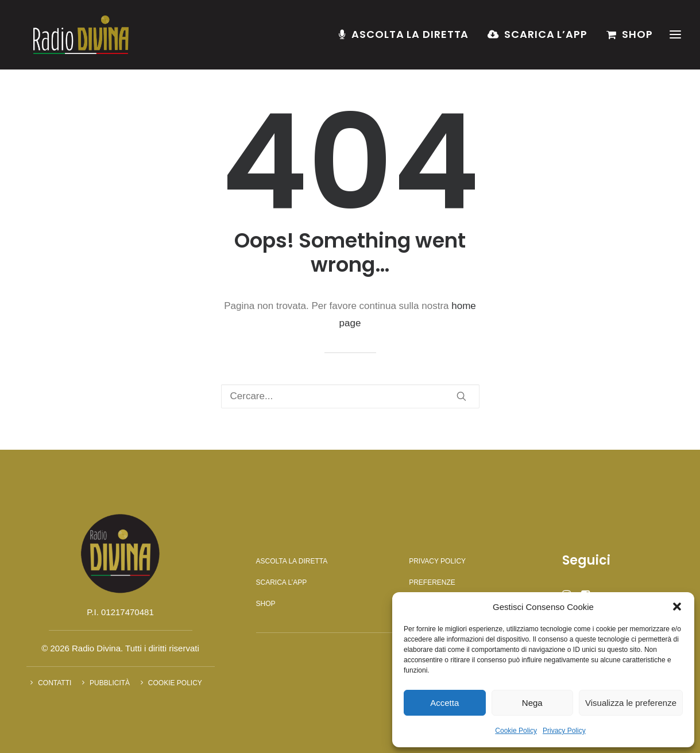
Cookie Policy (516, 731)
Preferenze (432, 582)
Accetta (444, 703)
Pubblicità (110, 683)
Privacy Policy (564, 731)
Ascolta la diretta (410, 38)
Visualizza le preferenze (631, 703)
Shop (637, 38)
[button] (677, 607)
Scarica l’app (546, 38)
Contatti (55, 683)
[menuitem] (408, 38)
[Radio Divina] (77, 38)
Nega (532, 703)
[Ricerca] (350, 396)
